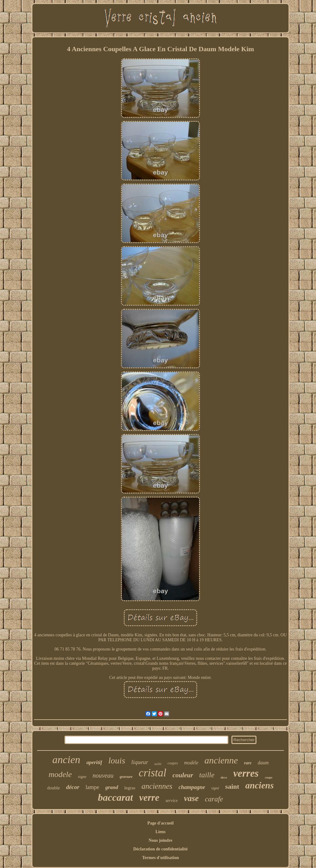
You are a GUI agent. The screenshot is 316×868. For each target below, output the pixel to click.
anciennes (157, 786)
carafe (214, 799)
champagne (192, 787)
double (54, 788)
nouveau (103, 775)
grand (112, 787)
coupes (173, 763)
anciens (260, 785)
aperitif (94, 762)
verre (149, 798)
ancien (66, 760)
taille (207, 775)
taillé (158, 764)
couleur (183, 775)
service (172, 801)
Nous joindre (160, 840)
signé (215, 788)
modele (60, 774)
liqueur (140, 762)
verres (246, 773)
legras (130, 788)
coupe (268, 777)
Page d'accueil (160, 823)
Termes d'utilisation (161, 858)
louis (117, 761)
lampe (92, 787)
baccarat (115, 797)
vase (191, 798)
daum (263, 763)
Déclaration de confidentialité (161, 849)
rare (248, 763)
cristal (153, 773)
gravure (126, 777)
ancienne (221, 760)
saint (232, 786)
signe (82, 777)
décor (73, 787)
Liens (161, 832)
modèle (191, 763)
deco (224, 777)
